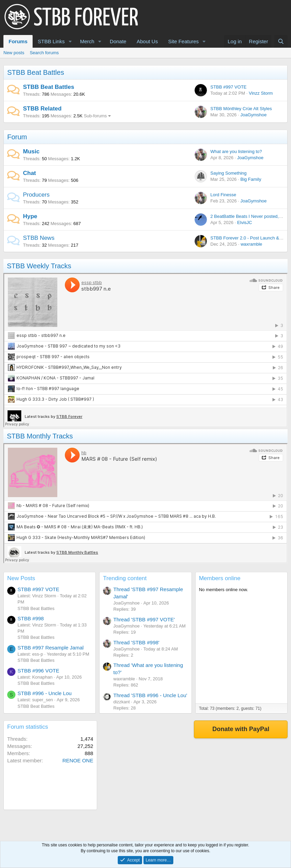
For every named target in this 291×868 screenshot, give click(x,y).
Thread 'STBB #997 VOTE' (144, 619)
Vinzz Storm (261, 93)
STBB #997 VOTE (229, 87)
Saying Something (229, 173)
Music (31, 151)
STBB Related (42, 109)
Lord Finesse (223, 195)
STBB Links (51, 41)
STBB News (39, 238)
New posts (14, 53)
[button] (70, 41)
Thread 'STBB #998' (136, 642)
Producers (36, 195)
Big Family (251, 179)
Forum (17, 137)
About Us (147, 41)
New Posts (21, 578)
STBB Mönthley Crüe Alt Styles (241, 109)
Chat (30, 173)
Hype (30, 216)
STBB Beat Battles (36, 72)
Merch (87, 41)
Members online (220, 578)
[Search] (281, 41)
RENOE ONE (78, 760)
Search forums (44, 53)
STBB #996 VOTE (38, 671)
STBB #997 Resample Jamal (51, 648)
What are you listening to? (236, 151)
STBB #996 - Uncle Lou (45, 693)
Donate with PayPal (241, 729)
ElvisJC (245, 222)
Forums (18, 41)
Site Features (183, 41)
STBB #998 (31, 618)
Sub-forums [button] (95, 116)
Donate (118, 41)
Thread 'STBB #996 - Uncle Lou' (150, 695)
